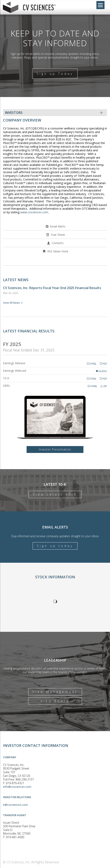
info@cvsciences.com (17, 787)
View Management (55, 692)
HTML (92, 364)
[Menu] (100, 5)
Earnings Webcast (15, 371)
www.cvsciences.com (34, 212)
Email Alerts (58, 226)
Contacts (58, 243)
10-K (6, 378)
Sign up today (55, 546)
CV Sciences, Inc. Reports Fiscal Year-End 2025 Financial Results (52, 288)
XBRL (7, 386)
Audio (101, 371)
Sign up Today (55, 74)
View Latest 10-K (55, 494)
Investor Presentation (55, 449)
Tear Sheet (58, 235)
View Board (55, 701)
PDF (103, 364)
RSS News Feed (58, 251)
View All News (11, 303)
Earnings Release (14, 363)
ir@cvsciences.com (15, 805)
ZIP (104, 386)
